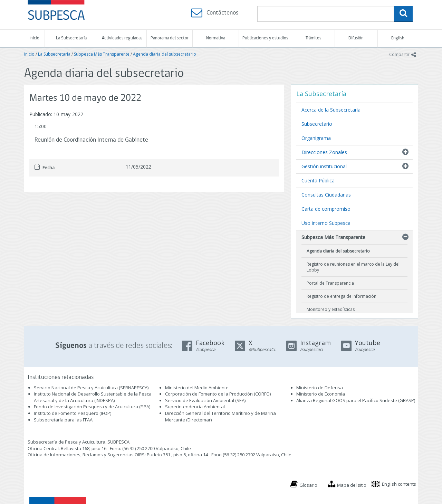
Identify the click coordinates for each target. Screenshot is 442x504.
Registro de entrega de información (342, 296)
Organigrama (316, 138)
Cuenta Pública (318, 180)
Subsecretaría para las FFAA (63, 420)
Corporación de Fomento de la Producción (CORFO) (218, 394)
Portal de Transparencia (330, 283)
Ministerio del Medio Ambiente (197, 388)
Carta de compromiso (326, 209)
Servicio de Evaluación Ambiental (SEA (205, 400)
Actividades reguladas (122, 38)
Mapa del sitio (352, 485)
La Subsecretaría (71, 38)
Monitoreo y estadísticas (331, 309)
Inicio (34, 38)
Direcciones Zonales (324, 152)
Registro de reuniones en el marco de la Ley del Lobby (353, 267)
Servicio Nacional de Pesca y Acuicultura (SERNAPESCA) (91, 388)
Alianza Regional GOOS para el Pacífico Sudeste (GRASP (355, 400)
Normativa (216, 38)
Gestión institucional (324, 166)
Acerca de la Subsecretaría (331, 110)
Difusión (356, 38)
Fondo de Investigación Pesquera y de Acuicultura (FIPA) (92, 407)
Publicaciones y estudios (265, 38)
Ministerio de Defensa (320, 388)
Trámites (313, 38)
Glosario (308, 485)
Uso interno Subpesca (326, 223)
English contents (399, 484)
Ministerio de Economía (321, 394)
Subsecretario (317, 124)
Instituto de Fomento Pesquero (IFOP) (73, 413)
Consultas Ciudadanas (326, 195)
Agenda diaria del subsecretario (165, 54)
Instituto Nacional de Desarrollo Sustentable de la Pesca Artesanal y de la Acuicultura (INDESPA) (93, 397)
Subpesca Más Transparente (102, 54)
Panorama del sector (170, 38)
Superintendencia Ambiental (195, 407)
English (398, 38)
